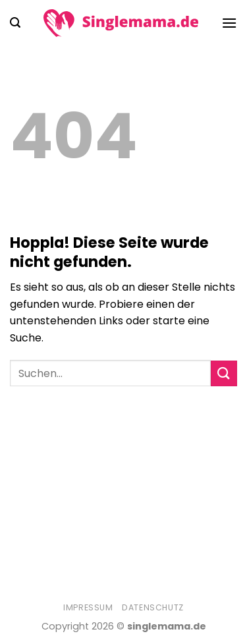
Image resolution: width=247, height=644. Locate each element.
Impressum (88, 607)
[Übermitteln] (224, 373)
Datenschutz (153, 607)
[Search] (15, 23)
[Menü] (229, 23)
